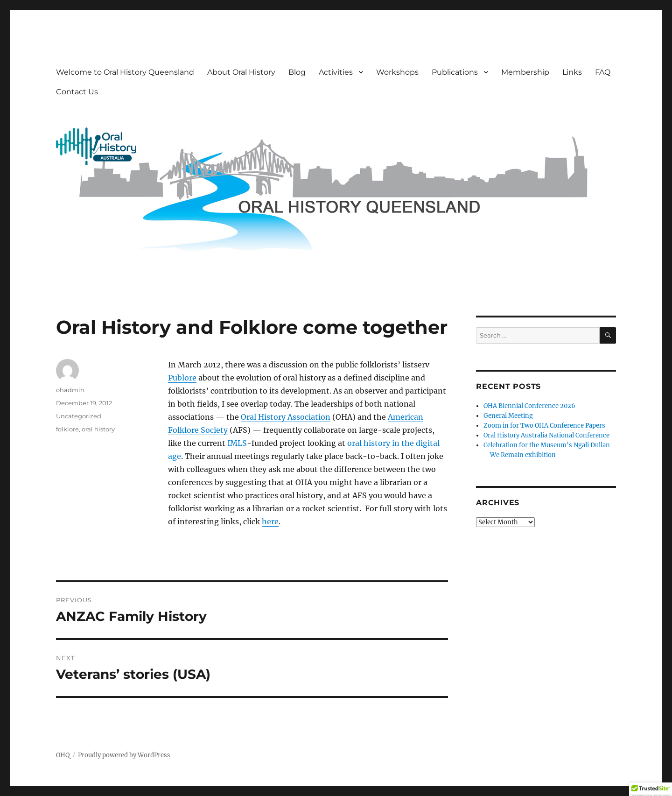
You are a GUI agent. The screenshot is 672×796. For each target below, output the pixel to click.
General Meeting (508, 416)
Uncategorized (79, 416)
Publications (455, 72)
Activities (336, 72)
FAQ (603, 72)
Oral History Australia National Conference (546, 435)
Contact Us (77, 92)
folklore (67, 429)
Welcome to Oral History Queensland (125, 72)
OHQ (63, 755)
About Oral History (241, 72)
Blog (297, 72)
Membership (525, 72)
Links (572, 72)
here (270, 521)
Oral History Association (286, 417)
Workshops (397, 72)
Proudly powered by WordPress (124, 755)
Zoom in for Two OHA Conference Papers (544, 426)
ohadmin (70, 390)
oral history (98, 429)
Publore (182, 378)
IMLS (237, 443)
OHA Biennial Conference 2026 (529, 406)
